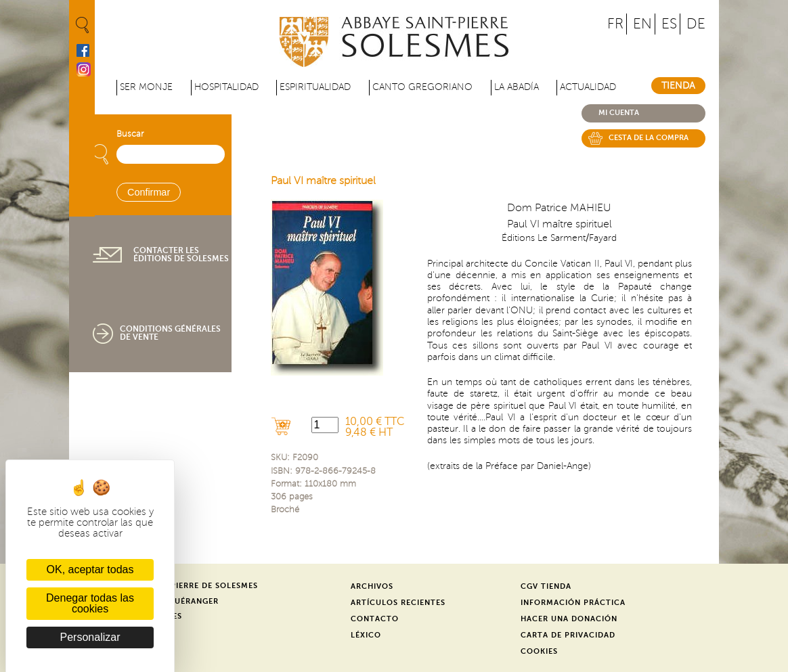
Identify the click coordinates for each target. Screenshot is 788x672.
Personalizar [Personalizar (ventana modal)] (90, 637)
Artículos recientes (398, 603)
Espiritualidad (315, 87)
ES (669, 24)
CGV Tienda (546, 586)
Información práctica (573, 603)
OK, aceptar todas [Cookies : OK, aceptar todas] (90, 569)
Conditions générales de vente (170, 333)
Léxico (366, 635)
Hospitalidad (226, 87)
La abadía (517, 87)
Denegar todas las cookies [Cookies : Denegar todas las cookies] (90, 603)
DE (696, 24)
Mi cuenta (619, 113)
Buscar (130, 134)
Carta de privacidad (568, 635)
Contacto (375, 619)
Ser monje (146, 87)
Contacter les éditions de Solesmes (181, 254)
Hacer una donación (569, 619)
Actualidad (588, 87)
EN (642, 24)
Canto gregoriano (422, 87)
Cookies (539, 651)
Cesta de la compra (649, 138)
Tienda (678, 86)
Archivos (372, 586)
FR (615, 24)
